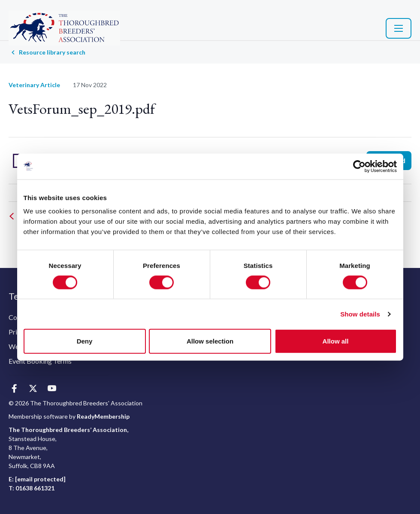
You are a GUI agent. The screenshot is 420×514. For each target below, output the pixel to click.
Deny (85, 341)
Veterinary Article (34, 85)
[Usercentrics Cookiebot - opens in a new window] (359, 166)
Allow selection (210, 341)
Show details (360, 314)
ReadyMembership (103, 416)
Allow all (336, 341)
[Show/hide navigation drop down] (399, 28)
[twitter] (33, 389)
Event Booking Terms (40, 361)
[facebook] (14, 389)
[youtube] (52, 389)
